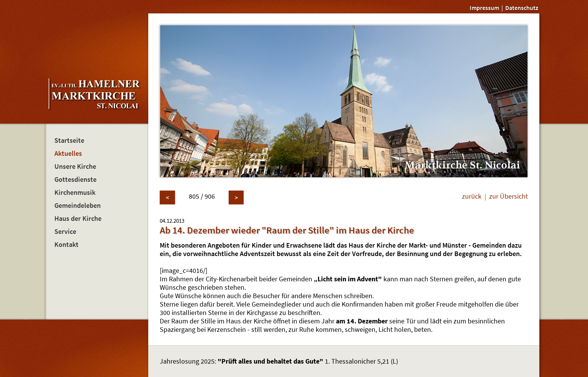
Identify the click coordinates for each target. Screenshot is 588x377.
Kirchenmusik (75, 193)
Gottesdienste (75, 180)
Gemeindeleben (78, 206)
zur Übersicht (509, 196)
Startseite (69, 140)
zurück (472, 196)
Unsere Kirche (75, 166)
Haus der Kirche (78, 219)
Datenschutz (522, 8)
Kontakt (66, 245)
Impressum (484, 8)
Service (65, 232)
